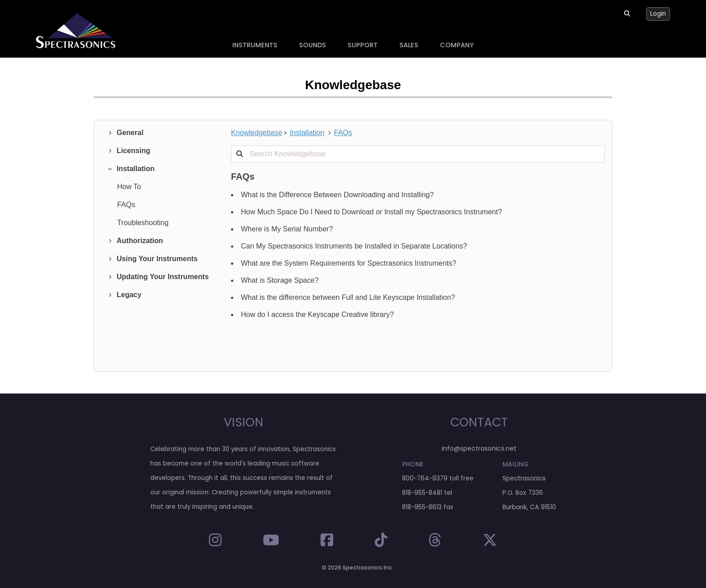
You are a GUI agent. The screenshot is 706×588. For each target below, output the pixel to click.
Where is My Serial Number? (287, 229)
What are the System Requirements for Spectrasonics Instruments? (348, 263)
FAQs (343, 133)
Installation (307, 133)
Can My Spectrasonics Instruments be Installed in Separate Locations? (354, 246)
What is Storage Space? (280, 280)
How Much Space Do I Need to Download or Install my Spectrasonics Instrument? (371, 212)
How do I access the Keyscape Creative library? (317, 314)
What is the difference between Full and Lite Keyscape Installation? (348, 297)
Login (658, 14)
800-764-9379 (425, 478)
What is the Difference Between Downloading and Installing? (337, 195)
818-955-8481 (422, 493)
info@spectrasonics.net (479, 448)
